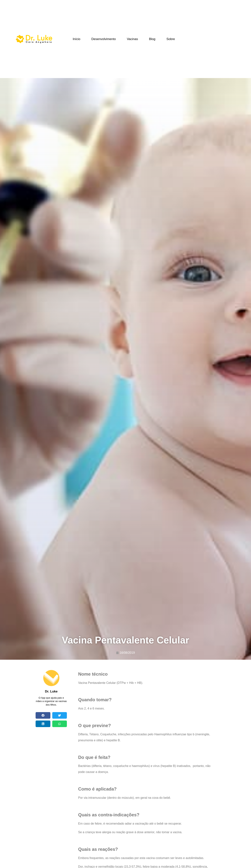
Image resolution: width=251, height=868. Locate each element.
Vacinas (132, 39)
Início (77, 39)
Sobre (171, 39)
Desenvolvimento (104, 39)
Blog (152, 39)
